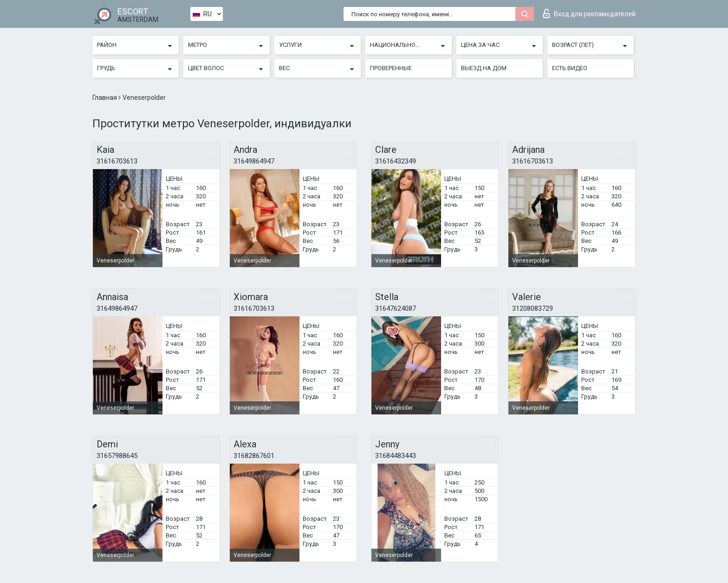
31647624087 (396, 308)
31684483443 (396, 456)
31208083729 (533, 308)
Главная (105, 98)
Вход (589, 13)
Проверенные (391, 68)
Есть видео (570, 68)
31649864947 (254, 161)
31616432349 (396, 161)
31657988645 (117, 456)
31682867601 (254, 456)
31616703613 (117, 161)
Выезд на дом (484, 68)
